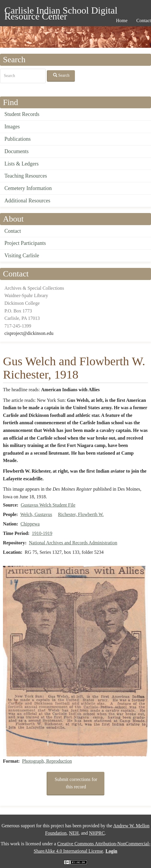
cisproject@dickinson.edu (29, 333)
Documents (17, 151)
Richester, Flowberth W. (81, 514)
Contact (13, 231)
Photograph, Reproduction (47, 761)
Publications (18, 139)
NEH (74, 833)
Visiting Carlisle (22, 256)
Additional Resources (27, 201)
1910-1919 (42, 533)
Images (12, 127)
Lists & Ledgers (22, 164)
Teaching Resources (26, 176)
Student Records (22, 114)
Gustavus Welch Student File (48, 505)
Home (122, 21)
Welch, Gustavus (36, 514)
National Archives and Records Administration (73, 543)
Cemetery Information (28, 188)
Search (61, 75)
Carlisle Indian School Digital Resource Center (61, 11)
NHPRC (97, 833)
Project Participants (25, 243)
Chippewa (30, 524)
